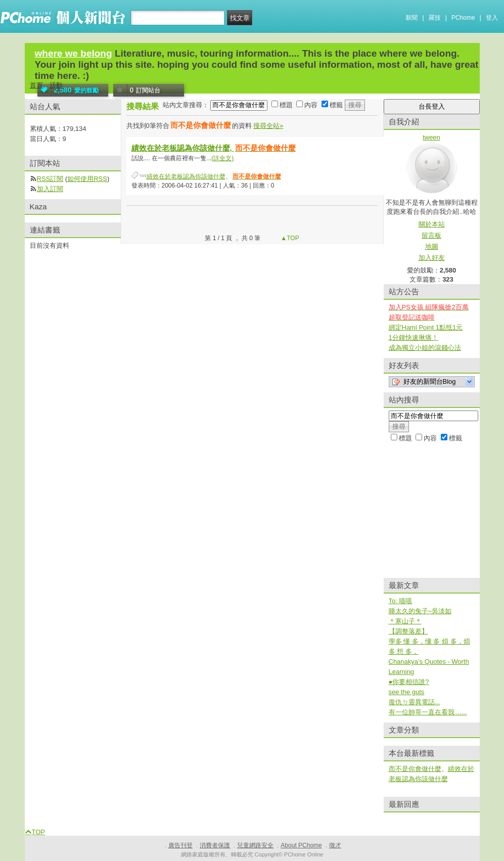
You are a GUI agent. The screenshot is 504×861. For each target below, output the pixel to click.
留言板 (431, 235)
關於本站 (432, 224)
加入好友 (432, 258)
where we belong (74, 53)
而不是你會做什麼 (415, 769)
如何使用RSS (87, 179)
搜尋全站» (268, 126)
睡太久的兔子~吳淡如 (420, 611)
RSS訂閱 (50, 179)
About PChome (301, 845)
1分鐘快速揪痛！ (414, 337)
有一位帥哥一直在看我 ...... (428, 712)
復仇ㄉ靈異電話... (415, 702)
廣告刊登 (180, 845)
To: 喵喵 (401, 601)
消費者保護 (215, 845)
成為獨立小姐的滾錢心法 (425, 348)
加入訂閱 (50, 189)
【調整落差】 (408, 631)
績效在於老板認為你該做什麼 (186, 176)
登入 (492, 18)
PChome (463, 18)
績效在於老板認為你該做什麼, (214, 148)
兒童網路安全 (255, 845)
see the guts (407, 692)
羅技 (435, 18)
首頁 (36, 85)
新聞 (411, 18)
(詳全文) (222, 158)
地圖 (432, 246)
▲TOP (289, 238)
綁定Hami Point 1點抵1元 (426, 327)
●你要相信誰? (409, 682)
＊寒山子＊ (405, 621)
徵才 (335, 845)
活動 (56, 85)
